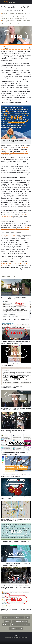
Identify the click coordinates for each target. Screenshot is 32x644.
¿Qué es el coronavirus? (9, 20)
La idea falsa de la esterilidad (9, 235)
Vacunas (7, 621)
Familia (5, 618)
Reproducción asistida (17, 618)
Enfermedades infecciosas (20, 621)
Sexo (27, 618)
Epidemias (6, 625)
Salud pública (25, 625)
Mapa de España (21, 20)
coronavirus (19, 15)
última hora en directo (16, 24)
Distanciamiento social (16, 629)
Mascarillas (15, 625)
